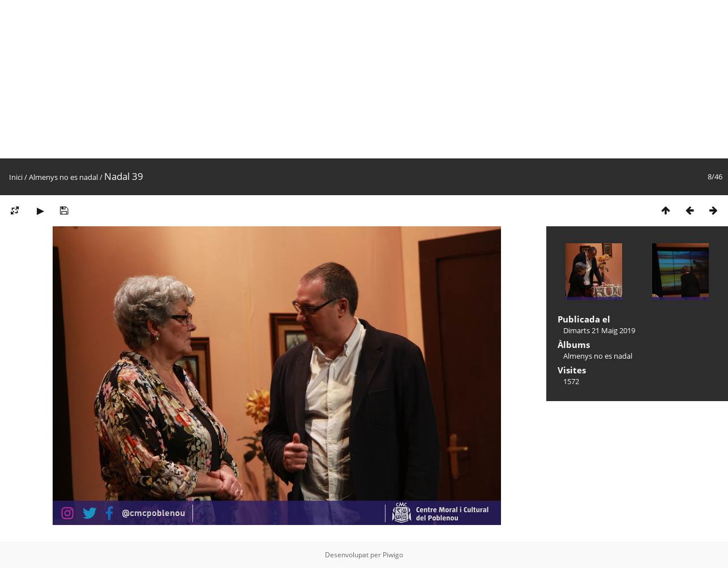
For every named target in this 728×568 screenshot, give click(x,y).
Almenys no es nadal (63, 177)
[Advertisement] (340, 79)
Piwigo (393, 555)
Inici (16, 177)
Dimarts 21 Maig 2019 (599, 330)
